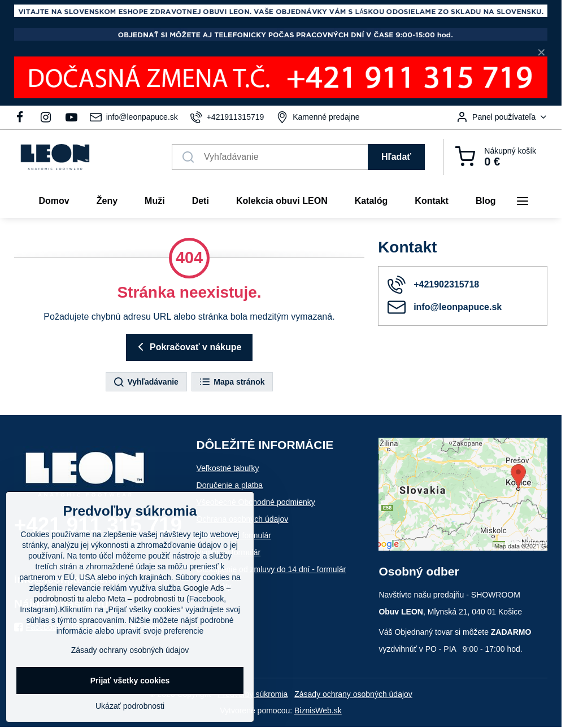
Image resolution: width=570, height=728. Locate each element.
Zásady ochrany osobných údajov (353, 694)
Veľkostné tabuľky (228, 468)
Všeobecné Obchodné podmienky (256, 502)
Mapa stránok (232, 382)
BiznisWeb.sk (318, 710)
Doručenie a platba (230, 485)
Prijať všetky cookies (130, 681)
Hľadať (396, 157)
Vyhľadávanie (146, 382)
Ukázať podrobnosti (130, 706)
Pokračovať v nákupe (188, 347)
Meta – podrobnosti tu (146, 599)
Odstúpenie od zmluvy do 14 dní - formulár (271, 569)
